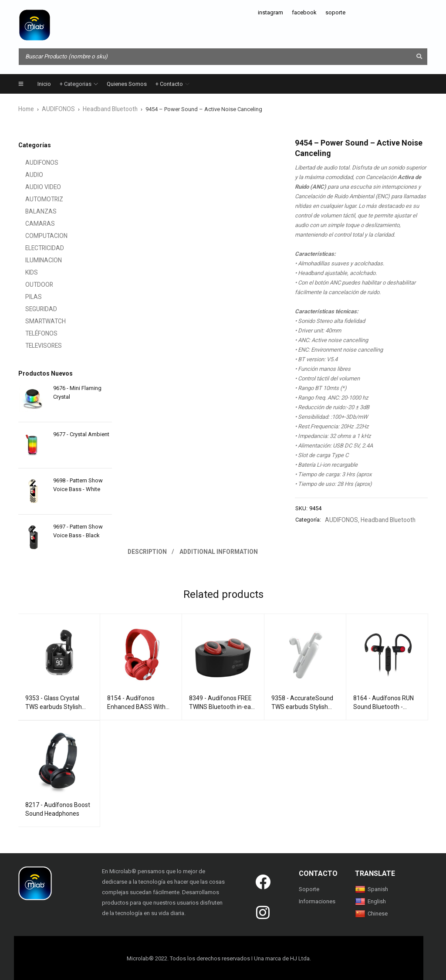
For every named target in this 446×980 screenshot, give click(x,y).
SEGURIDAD (34, 309)
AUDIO (27, 175)
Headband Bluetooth (107, 109)
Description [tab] (148, 551)
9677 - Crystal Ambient (81, 434)
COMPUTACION (37, 236)
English (370, 900)
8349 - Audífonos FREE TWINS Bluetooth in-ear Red (221, 705)
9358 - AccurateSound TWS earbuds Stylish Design (302, 705)
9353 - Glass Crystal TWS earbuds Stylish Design (54, 705)
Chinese (371, 912)
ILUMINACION (36, 260)
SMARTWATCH (37, 321)
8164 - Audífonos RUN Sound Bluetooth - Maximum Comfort (383, 705)
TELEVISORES (35, 345)
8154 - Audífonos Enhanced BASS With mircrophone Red (136, 705)
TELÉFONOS (34, 333)
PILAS (26, 297)
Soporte (309, 888)
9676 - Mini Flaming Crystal (77, 392)
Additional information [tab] (220, 551)
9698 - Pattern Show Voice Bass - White (78, 484)
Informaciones (317, 900)
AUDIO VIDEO (35, 187)
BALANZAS (33, 211)
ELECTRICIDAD (37, 248)
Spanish (372, 888)
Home (26, 109)
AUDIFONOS (57, 109)
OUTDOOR (31, 284)
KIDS (24, 272)
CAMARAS (32, 223)
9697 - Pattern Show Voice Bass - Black (78, 531)
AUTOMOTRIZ (36, 199)
